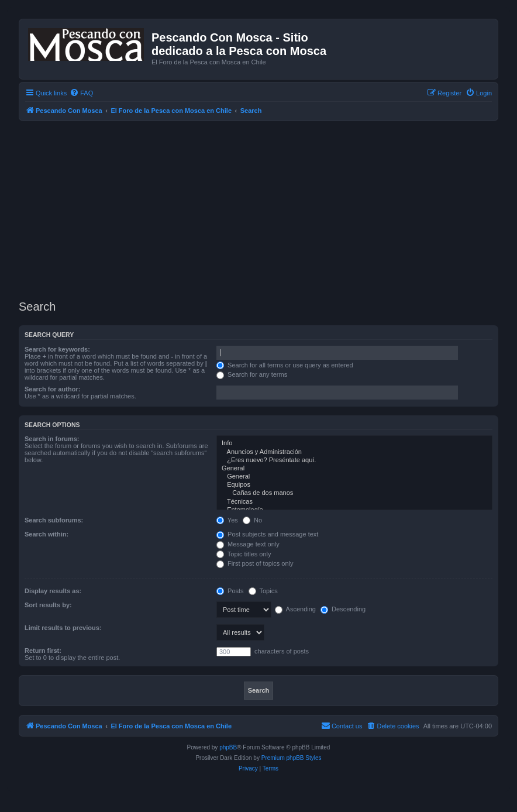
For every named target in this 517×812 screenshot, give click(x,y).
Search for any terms (252, 374)
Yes (227, 520)
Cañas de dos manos (354, 493)
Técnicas (354, 502)
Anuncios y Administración (354, 452)
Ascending (295, 609)
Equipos (354, 485)
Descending (343, 609)
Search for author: (52, 389)
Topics (263, 591)
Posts (230, 591)
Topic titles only (244, 554)
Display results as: (53, 591)
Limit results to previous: (63, 628)
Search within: (46, 534)
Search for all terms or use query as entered (285, 365)
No (252, 520)
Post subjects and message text (267, 534)
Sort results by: (48, 605)
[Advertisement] (268, 209)
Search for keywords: (57, 349)
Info (354, 443)
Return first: (43, 651)
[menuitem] (81, 93)
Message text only (248, 544)
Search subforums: (54, 520)
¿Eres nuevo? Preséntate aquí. (354, 460)
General (354, 469)
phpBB (228, 747)
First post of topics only (255, 563)
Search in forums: (52, 439)
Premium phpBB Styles (292, 758)
